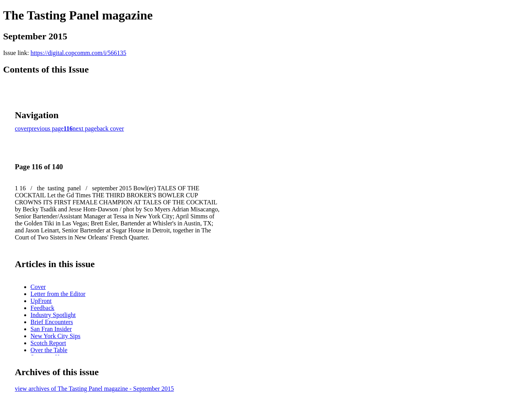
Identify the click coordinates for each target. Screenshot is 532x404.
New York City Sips (55, 336)
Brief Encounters (52, 322)
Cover (38, 287)
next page (85, 128)
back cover (110, 128)
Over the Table (49, 350)
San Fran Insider (51, 329)
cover (22, 128)
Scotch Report (48, 343)
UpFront (41, 301)
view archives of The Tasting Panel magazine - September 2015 (94, 389)
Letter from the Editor (58, 294)
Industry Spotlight (53, 315)
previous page (46, 128)
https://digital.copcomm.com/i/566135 (78, 53)
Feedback (42, 308)
